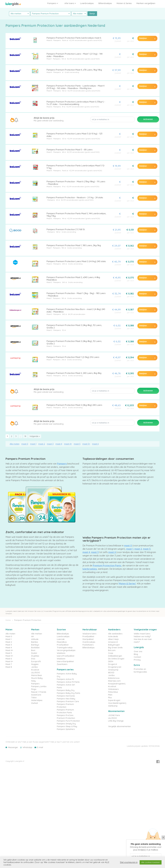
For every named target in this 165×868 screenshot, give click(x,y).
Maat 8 (9, 667)
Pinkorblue (113, 692)
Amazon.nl (113, 642)
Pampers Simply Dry (66, 724)
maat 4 (59, 444)
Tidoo (34, 698)
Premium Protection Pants (107, 566)
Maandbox (62, 642)
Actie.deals (113, 636)
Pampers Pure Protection (68, 721)
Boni (33, 650)
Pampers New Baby (66, 699)
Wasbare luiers (89, 634)
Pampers (53, 3)
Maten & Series (124, 3)
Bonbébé (35, 648)
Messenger (13, 747)
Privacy (137, 660)
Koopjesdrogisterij (117, 684)
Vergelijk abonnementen (119, 726)
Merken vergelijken (146, 3)
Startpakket (88, 639)
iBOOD (111, 673)
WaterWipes (37, 700)
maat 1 (33, 444)
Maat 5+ (9, 656)
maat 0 (25, 444)
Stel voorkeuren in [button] (129, 862)
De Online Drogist (116, 659)
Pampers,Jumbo (39, 686)
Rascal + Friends (39, 692)
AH (32, 636)
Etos (33, 659)
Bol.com (112, 650)
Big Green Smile (115, 648)
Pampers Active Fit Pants (68, 682)
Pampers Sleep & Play (67, 726)
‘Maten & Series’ (127, 584)
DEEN (111, 661)
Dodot (34, 653)
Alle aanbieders (115, 634)
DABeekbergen (115, 656)
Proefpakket (63, 645)
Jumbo (34, 667)
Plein (110, 695)
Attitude (35, 639)
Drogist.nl (113, 664)
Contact (137, 657)
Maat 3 (49, 139)
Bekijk (92, 14)
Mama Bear (37, 675)
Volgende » (35, 436)
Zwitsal (34, 703)
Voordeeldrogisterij (117, 703)
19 (25, 436)
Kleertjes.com (114, 681)
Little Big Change (116, 721)
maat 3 (50, 444)
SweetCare (36, 695)
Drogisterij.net (115, 667)
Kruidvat (35, 670)
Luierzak (61, 639)
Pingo (34, 689)
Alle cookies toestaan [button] (151, 862)
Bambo (35, 642)
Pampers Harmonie (66, 696)
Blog (136, 654)
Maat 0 (9, 636)
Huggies (35, 664)
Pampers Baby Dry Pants (68, 693)
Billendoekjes (105, 3)
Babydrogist (114, 645)
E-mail (40, 747)
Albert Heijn (113, 639)
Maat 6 (49, 40)
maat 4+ (68, 444)
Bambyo (35, 645)
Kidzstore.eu (114, 678)
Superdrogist (114, 700)
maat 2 (42, 444)
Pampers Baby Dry (66, 690)
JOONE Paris (114, 715)
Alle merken (37, 634)
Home (8, 620)
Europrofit (36, 661)
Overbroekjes (89, 642)
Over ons (138, 651)
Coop (111, 653)
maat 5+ (86, 444)
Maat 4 (49, 72)
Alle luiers (70, 3)
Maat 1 (49, 59)
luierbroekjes (90, 569)
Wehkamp (113, 706)
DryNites (35, 656)
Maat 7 (9, 664)
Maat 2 (49, 264)
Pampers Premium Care (68, 701)
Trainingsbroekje (65, 648)
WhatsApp (28, 747)
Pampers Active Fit (65, 679)
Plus (110, 698)
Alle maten (15, 444)
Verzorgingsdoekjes (66, 650)
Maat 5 (49, 152)
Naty (33, 681)
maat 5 (77, 444)
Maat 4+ (9, 650)
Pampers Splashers (66, 729)
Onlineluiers (113, 689)
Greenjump (113, 670)
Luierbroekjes (87, 3)
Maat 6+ (9, 661)
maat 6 (95, 444)
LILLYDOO (36, 673)
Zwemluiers (62, 664)
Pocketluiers (88, 645)
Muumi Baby (37, 678)
